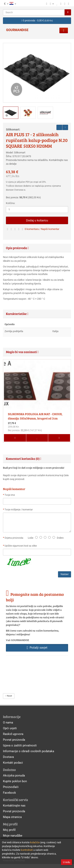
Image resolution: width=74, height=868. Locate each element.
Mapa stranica (12, 817)
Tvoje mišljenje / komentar (19, 510)
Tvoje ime (10, 495)
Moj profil (9, 830)
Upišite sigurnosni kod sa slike (21, 546)
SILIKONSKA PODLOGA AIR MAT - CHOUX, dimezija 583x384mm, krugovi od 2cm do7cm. (35, 418)
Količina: (11, 203)
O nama (8, 723)
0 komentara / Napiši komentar (42, 229)
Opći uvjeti (10, 728)
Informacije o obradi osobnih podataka (29, 751)
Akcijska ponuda (14, 775)
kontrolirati (27, 850)
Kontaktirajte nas (14, 806)
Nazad (9, 696)
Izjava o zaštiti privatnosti (20, 745)
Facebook (9, 793)
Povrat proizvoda (14, 740)
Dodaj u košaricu (37, 220)
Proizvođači (11, 787)
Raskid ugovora (13, 734)
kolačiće (35, 842)
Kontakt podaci (13, 763)
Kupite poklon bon (15, 781)
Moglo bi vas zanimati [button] (22, 352)
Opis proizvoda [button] (17, 248)
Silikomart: (13, 129)
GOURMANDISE (17, 30)
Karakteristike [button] (17, 314)
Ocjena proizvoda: (15, 538)
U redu (67, 862)
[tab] (37, 248)
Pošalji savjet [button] (37, 648)
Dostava (8, 757)
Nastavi (65, 574)
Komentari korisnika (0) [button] (24, 459)
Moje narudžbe (13, 836)
